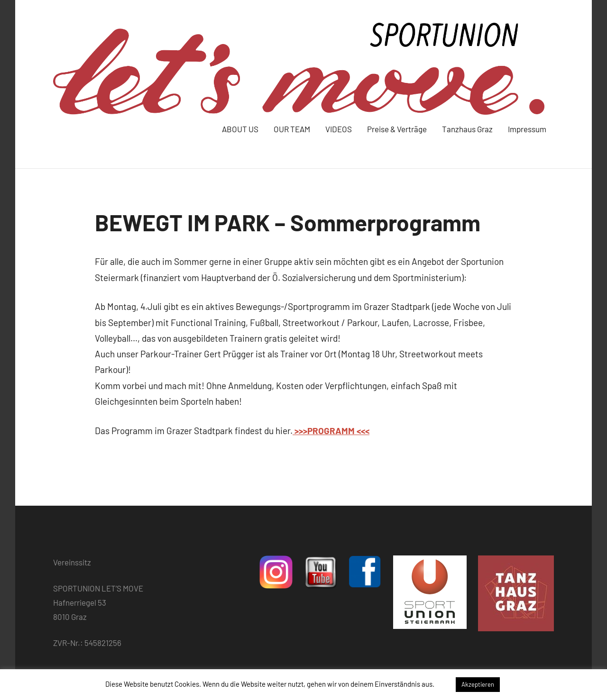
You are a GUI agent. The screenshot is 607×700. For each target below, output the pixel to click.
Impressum (527, 129)
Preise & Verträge (397, 129)
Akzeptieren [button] (478, 684)
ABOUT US (240, 129)
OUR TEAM (292, 129)
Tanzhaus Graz (467, 129)
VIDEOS (339, 129)
